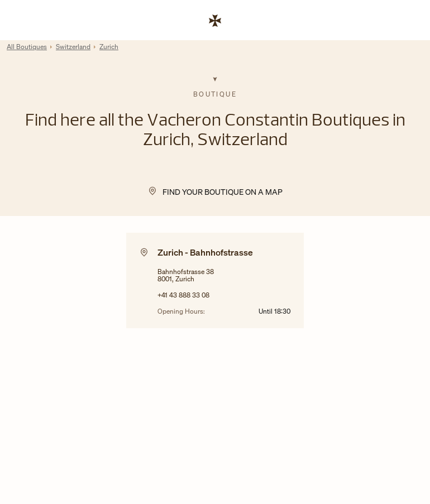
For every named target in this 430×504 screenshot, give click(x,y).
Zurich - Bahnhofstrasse (205, 252)
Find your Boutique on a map (223, 192)
